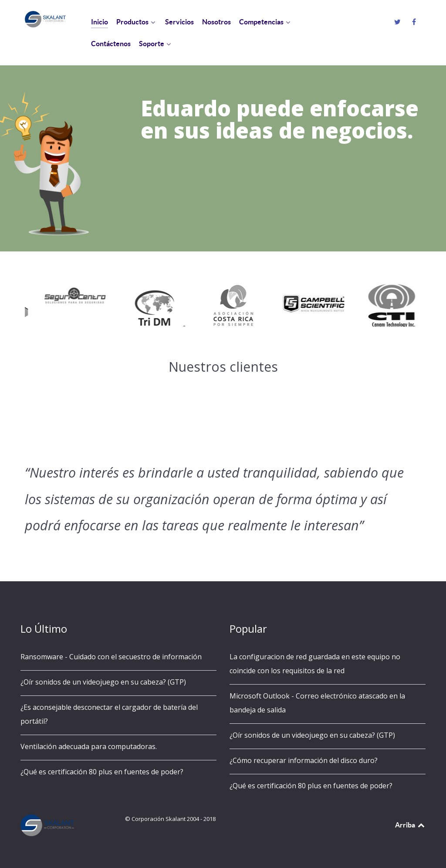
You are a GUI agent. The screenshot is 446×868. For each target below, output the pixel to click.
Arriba (410, 825)
